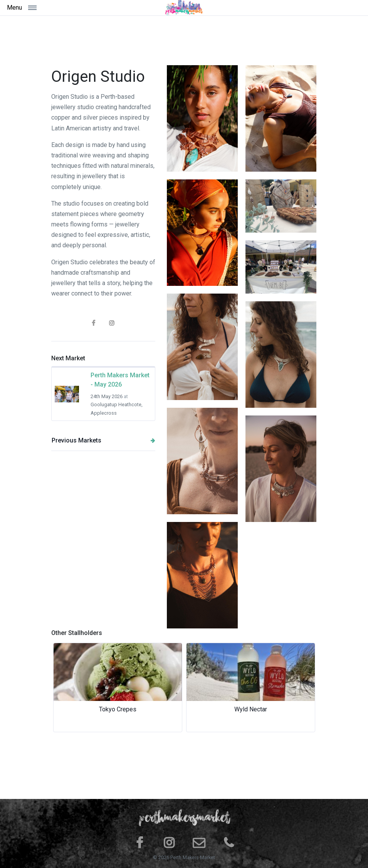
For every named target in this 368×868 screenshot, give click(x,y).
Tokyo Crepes (118, 709)
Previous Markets (103, 440)
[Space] (184, 8)
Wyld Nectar (251, 709)
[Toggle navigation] (50, 8)
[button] (71, 687)
